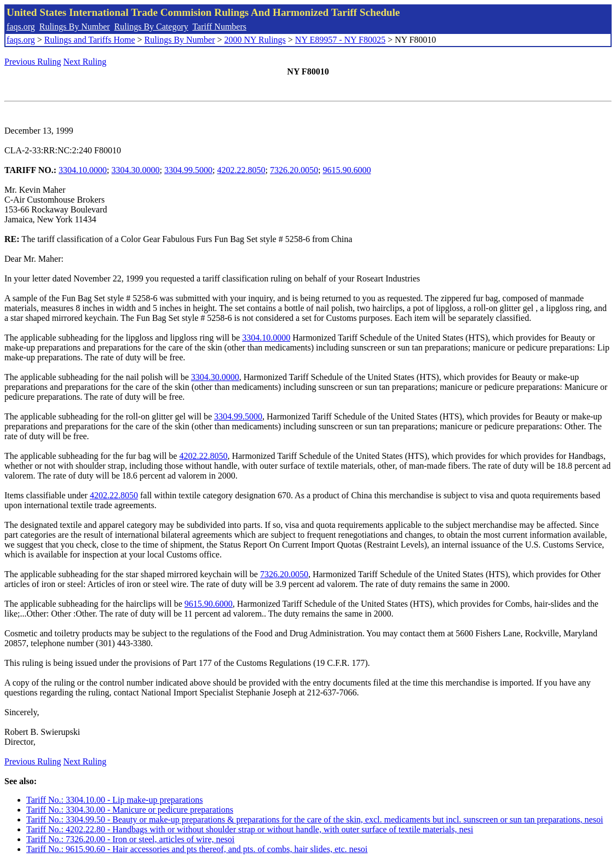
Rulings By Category (151, 27)
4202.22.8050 (241, 170)
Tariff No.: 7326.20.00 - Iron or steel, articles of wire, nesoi (130, 839)
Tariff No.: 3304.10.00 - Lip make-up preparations (115, 800)
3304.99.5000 (188, 170)
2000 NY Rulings (255, 40)
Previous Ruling (33, 62)
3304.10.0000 (83, 170)
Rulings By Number (75, 27)
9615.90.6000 (347, 170)
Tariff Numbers (219, 27)
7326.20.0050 (294, 170)
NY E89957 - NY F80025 (340, 40)
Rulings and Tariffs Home (90, 40)
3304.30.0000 (136, 170)
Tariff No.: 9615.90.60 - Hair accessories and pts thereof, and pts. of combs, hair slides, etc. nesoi (197, 849)
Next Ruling (85, 62)
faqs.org (21, 27)
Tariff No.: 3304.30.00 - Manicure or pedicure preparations (130, 810)
